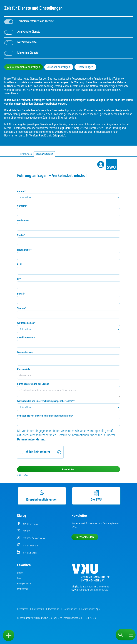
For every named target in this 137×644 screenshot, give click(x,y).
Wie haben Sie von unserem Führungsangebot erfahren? (46, 401)
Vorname (22, 206)
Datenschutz (38, 609)
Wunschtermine (25, 352)
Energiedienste (24, 584)
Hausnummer (24, 250)
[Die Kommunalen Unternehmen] (91, 574)
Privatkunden (25, 154)
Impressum (54, 609)
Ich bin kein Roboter (37, 452)
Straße (21, 235)
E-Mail (21, 294)
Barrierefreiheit (70, 609)
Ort (19, 279)
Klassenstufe (24, 369)
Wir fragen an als (26, 323)
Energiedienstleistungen (42, 496)
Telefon (22, 308)
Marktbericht (23, 589)
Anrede (21, 191)
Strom (20, 573)
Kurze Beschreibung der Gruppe (33, 384)
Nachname (23, 220)
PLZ (20, 264)
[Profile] (101, 164)
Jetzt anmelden (85, 537)
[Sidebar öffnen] (9, 635)
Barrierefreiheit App (90, 609)
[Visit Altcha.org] (59, 452)
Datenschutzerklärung (31, 439)
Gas (19, 578)
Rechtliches (23, 609)
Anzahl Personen (26, 338)
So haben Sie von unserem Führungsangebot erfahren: (45, 416)
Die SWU (96, 496)
